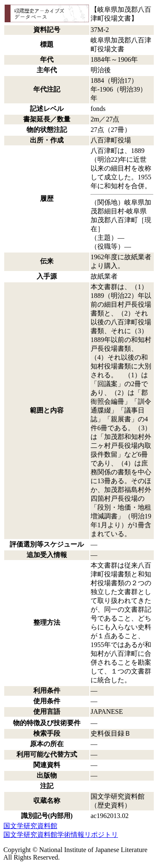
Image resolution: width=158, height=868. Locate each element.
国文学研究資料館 (30, 826)
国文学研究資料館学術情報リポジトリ (61, 835)
